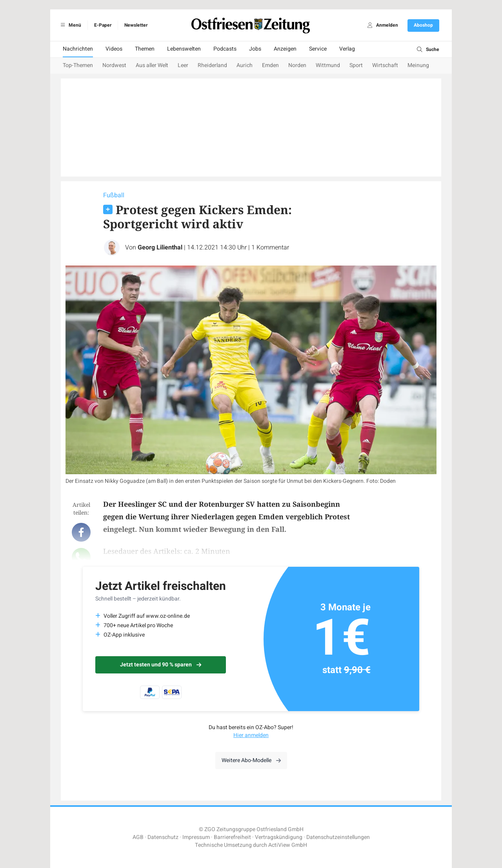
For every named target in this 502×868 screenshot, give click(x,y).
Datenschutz (163, 837)
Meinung (418, 65)
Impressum (196, 837)
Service (318, 49)
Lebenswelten (184, 49)
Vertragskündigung (279, 837)
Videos (114, 49)
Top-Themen (78, 65)
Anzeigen (285, 49)
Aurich (245, 65)
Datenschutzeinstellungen (338, 837)
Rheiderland (212, 65)
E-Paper (103, 25)
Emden (270, 65)
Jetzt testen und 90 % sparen (161, 665)
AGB (138, 837)
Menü (70, 25)
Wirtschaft (385, 65)
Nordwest (114, 65)
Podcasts (225, 49)
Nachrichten (78, 49)
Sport (356, 65)
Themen (145, 49)
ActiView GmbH (288, 845)
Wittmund (328, 65)
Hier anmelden (251, 735)
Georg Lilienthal (160, 247)
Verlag (347, 49)
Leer (183, 65)
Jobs (255, 49)
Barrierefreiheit (232, 837)
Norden (297, 65)
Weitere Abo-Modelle (251, 760)
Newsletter (136, 25)
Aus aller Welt (152, 65)
